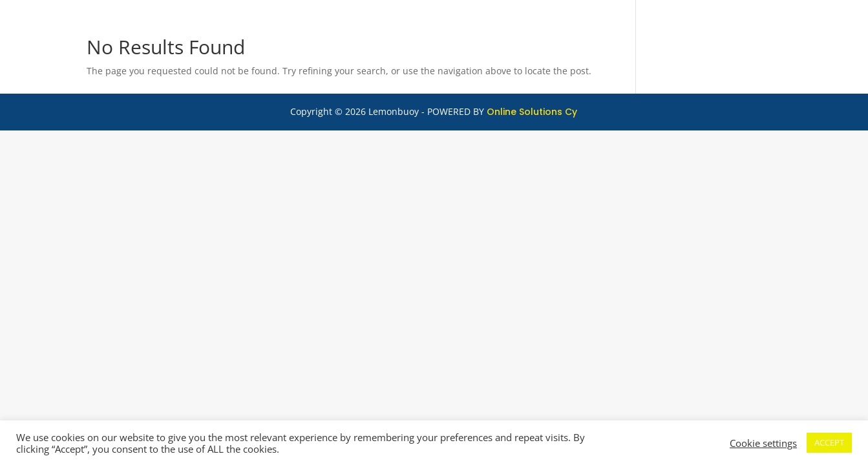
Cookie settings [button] (763, 443)
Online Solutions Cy (532, 112)
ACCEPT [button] (829, 442)
